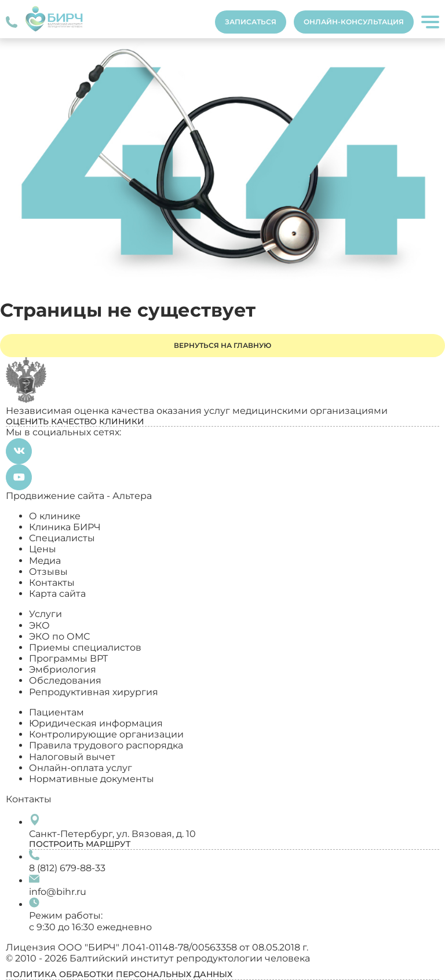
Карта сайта (57, 594)
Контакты (52, 583)
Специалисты (62, 538)
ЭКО (39, 625)
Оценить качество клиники (75, 422)
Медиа (45, 561)
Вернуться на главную (222, 345)
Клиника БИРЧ (65, 527)
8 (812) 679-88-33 (67, 868)
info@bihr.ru (58, 892)
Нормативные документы (92, 779)
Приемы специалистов (85, 647)
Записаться (251, 22)
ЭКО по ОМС (59, 636)
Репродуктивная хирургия (94, 692)
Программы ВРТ (68, 658)
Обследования (65, 680)
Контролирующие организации (106, 734)
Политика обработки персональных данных (119, 975)
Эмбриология (63, 669)
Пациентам (56, 712)
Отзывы (48, 572)
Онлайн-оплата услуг (81, 768)
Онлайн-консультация (354, 22)
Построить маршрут (80, 844)
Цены (43, 549)
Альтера (132, 496)
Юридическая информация (96, 723)
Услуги (45, 614)
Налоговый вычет (72, 757)
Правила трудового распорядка (106, 745)
